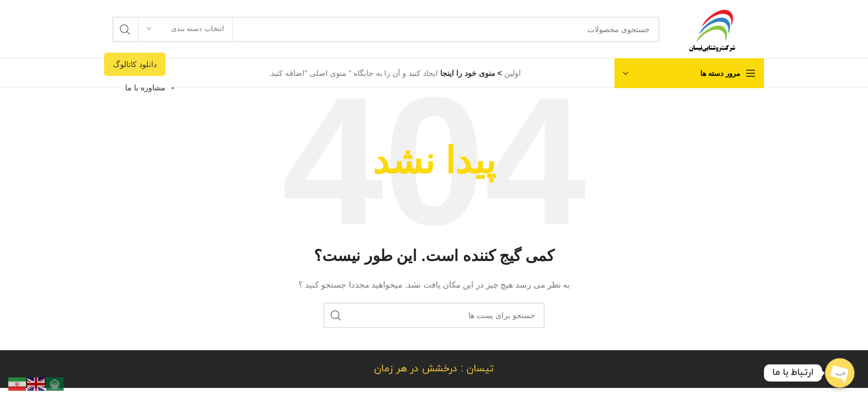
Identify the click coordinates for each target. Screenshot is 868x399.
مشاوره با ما (145, 88)
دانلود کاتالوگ (135, 64)
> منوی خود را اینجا (470, 73)
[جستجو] (386, 29)
